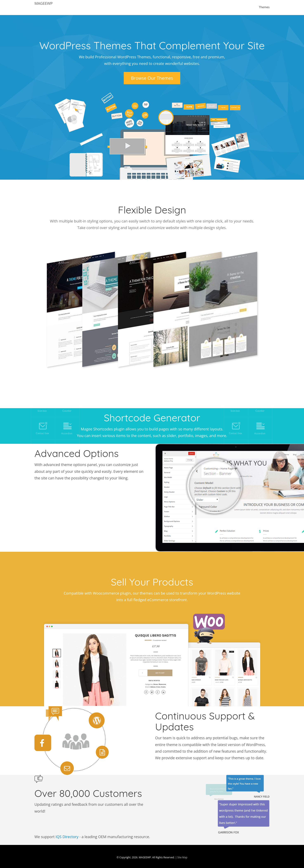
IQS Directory (67, 837)
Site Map (182, 857)
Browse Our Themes (152, 78)
